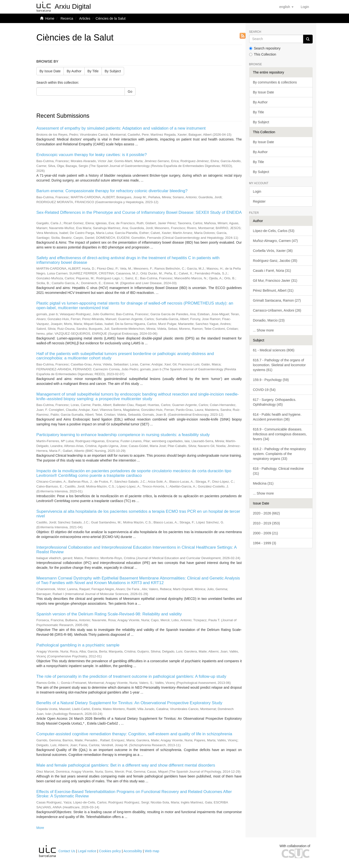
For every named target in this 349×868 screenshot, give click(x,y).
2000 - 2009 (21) (266, 533)
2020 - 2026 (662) (266, 513)
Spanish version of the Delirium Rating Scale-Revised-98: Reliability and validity (109, 614)
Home (50, 18)
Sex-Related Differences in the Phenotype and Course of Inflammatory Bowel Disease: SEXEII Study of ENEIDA (139, 212)
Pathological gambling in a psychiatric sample (78, 645)
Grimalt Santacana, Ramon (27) (277, 300)
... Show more (263, 330)
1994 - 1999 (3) (265, 543)
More (40, 828)
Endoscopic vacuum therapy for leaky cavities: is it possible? (91, 155)
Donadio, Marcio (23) (269, 320)
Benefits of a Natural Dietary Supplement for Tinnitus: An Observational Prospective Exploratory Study (129, 703)
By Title (93, 71)
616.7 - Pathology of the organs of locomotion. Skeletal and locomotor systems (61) (279, 365)
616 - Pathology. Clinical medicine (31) (278, 471)
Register (259, 201)
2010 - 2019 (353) (266, 523)
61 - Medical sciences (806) (274, 350)
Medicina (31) (263, 483)
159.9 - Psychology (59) (271, 380)
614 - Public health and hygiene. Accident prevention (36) (277, 417)
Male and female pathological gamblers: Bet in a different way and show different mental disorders (126, 765)
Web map (152, 851)
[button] (286, 7)
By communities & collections (275, 82)
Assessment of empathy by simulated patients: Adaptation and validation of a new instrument (121, 128)
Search (255, 32)
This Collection (263, 54)
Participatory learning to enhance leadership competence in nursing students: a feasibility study (123, 435)
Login (257, 191)
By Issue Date (50, 71)
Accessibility (133, 851)
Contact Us (67, 851)
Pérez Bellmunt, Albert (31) (273, 290)
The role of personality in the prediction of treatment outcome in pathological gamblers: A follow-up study (131, 676)
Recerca (67, 18)
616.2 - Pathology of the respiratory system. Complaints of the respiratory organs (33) (280, 454)
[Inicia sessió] (305, 7)
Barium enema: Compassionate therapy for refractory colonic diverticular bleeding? (112, 191)
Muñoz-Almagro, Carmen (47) (275, 241)
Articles (85, 18)
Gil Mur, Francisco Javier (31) (275, 281)
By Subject (113, 71)
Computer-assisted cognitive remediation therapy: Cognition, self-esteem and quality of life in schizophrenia (134, 734)
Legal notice (87, 851)
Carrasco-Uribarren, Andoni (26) (277, 310)
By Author (74, 71)
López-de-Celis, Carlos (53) (274, 231)
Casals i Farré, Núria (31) (272, 271)
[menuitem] (305, 7)
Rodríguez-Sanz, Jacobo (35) (275, 261)
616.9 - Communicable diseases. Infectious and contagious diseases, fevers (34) (280, 434)
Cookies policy (110, 851)
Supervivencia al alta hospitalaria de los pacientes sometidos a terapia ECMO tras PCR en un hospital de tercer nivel (138, 514)
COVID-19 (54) (264, 390)
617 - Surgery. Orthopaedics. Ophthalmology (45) (275, 402)
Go (130, 91)
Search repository (265, 48)
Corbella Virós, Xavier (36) (273, 251)
